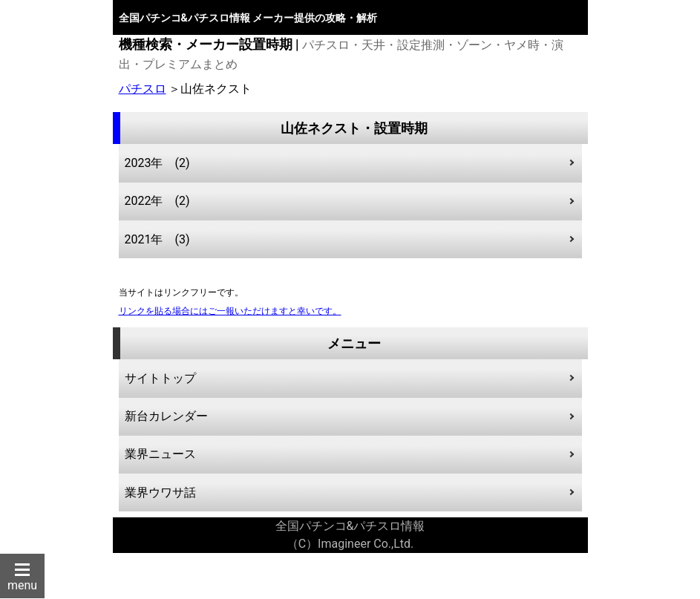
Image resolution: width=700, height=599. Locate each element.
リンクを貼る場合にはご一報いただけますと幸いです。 (230, 311)
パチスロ (143, 89)
